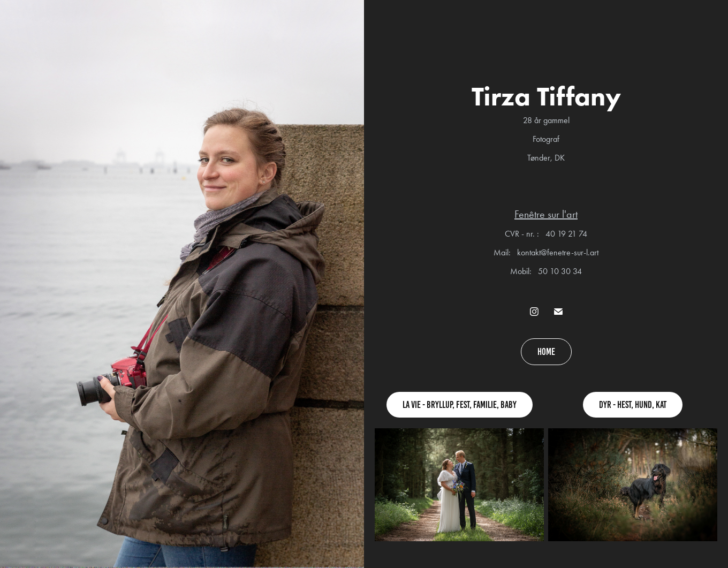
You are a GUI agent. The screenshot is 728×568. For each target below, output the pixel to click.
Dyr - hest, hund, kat (633, 405)
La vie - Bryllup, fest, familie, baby (460, 405)
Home (546, 352)
